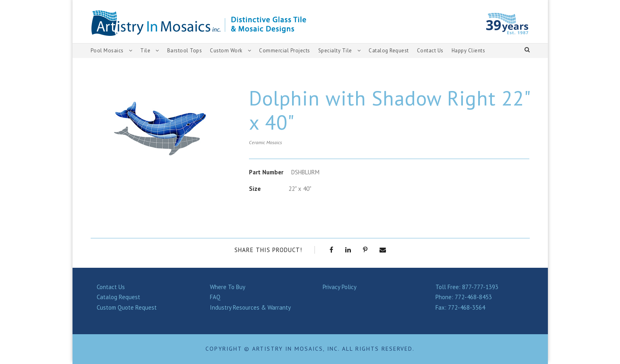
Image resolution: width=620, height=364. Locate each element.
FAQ (216, 297)
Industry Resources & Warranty (252, 307)
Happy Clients (474, 51)
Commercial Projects (285, 51)
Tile (145, 51)
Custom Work (226, 51)
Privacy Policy (341, 287)
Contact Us (434, 51)
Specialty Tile (336, 51)
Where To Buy (229, 287)
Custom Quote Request (128, 307)
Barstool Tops (184, 51)
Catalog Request (391, 51)
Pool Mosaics (107, 51)
